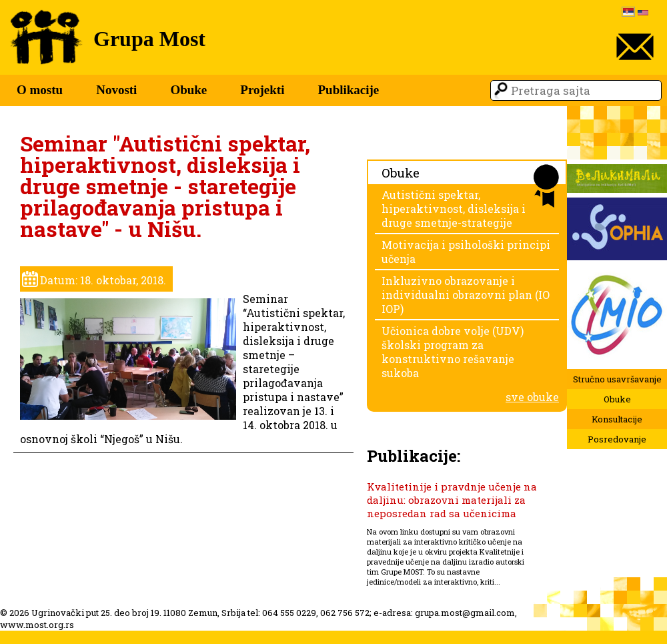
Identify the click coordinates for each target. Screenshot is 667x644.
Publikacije (348, 90)
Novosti (116, 90)
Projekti (262, 90)
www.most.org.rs (37, 625)
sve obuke (532, 397)
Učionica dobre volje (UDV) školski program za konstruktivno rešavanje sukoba (453, 352)
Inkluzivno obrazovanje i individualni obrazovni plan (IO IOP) (466, 295)
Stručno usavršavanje (617, 379)
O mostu (40, 90)
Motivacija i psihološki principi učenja (466, 252)
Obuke (188, 90)
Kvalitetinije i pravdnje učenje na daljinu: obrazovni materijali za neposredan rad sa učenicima (452, 500)
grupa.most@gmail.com (465, 613)
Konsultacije (617, 419)
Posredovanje (617, 439)
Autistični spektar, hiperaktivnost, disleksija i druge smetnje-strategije (454, 209)
